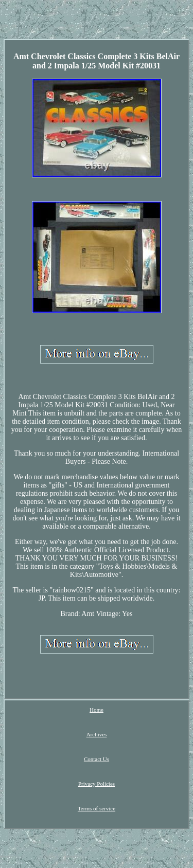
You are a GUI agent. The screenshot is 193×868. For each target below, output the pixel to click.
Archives (97, 734)
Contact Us (97, 759)
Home (97, 710)
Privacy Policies (97, 784)
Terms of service (97, 808)
